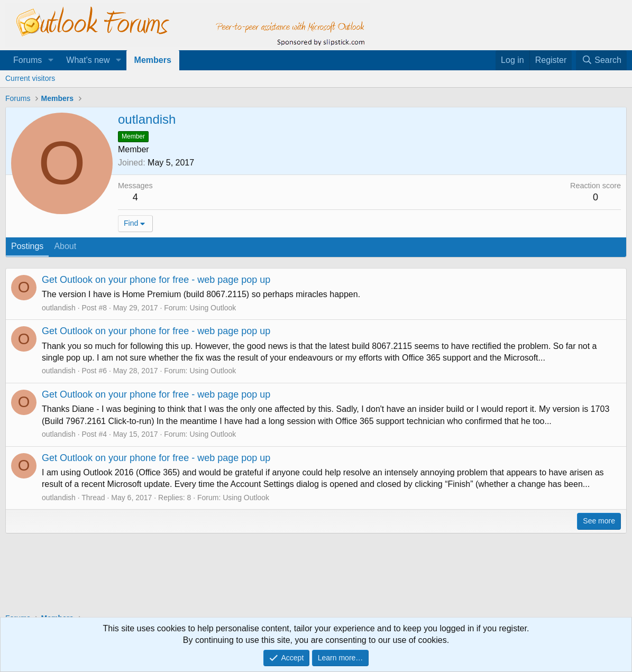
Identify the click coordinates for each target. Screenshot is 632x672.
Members (153, 60)
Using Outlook (213, 308)
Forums (28, 60)
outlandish (59, 308)
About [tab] (65, 246)
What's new (88, 60)
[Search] (601, 60)
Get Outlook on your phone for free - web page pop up (156, 280)
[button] (51, 60)
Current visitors (30, 78)
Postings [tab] (27, 246)
